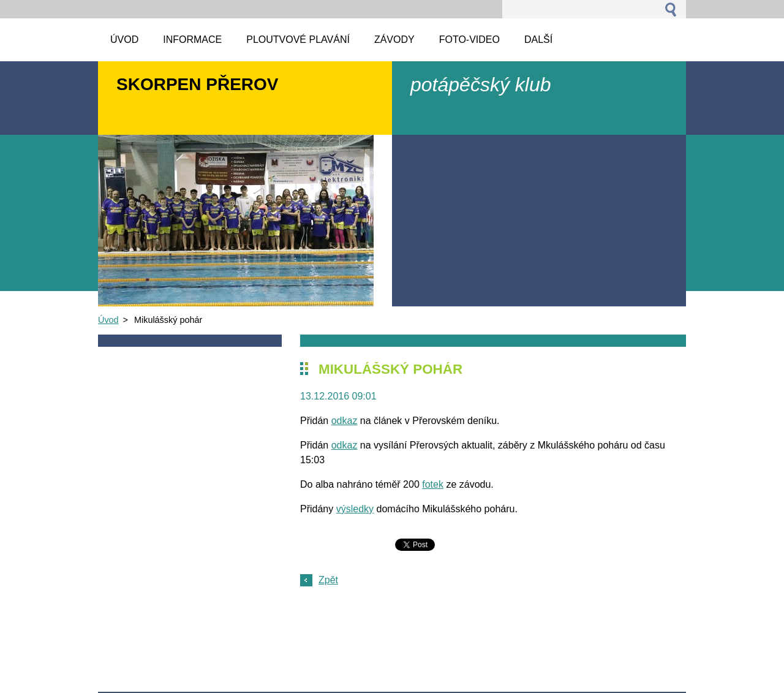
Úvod (108, 320)
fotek (433, 484)
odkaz (345, 421)
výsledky (355, 509)
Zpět (328, 580)
